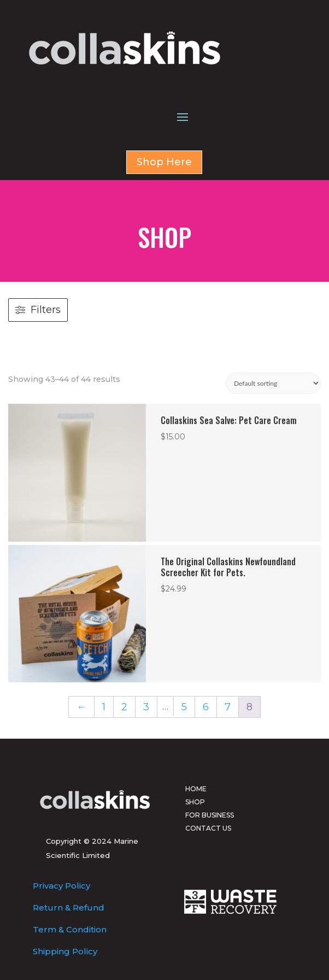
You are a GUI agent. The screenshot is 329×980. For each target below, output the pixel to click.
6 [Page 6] (206, 707)
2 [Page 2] (124, 707)
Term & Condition (70, 929)
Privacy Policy (61, 886)
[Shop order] (273, 383)
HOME (196, 789)
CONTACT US (208, 828)
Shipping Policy (65, 951)
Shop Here (164, 162)
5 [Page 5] (184, 707)
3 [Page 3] (146, 707)
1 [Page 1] (104, 707)
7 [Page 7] (228, 707)
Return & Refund (69, 907)
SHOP (195, 802)
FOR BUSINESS (210, 815)
